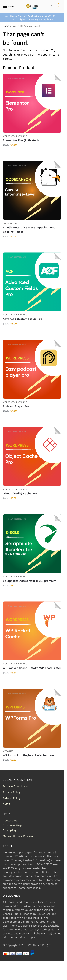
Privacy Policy (12, 792)
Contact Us (10, 820)
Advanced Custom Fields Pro (22, 319)
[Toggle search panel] (51, 7)
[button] (58, 7)
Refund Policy (12, 798)
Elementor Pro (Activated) (21, 140)
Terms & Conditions (15, 786)
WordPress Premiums (15, 136)
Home (6, 26)
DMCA (7, 804)
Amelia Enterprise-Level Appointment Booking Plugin (29, 230)
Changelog (9, 830)
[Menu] (8, 7)
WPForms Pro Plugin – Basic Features (29, 755)
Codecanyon (10, 223)
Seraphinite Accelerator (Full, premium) (30, 581)
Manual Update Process (18, 836)
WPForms (8, 751)
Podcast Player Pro (16, 406)
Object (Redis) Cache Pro (20, 493)
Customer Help (12, 825)
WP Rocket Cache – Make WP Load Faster (32, 668)
